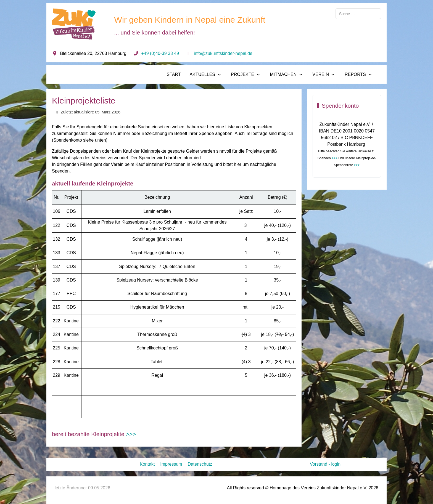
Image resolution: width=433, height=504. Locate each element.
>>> (131, 434)
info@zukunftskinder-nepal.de (223, 53)
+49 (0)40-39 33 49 (160, 53)
